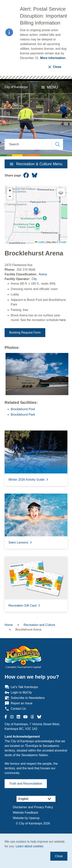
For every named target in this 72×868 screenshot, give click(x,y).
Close (59, 856)
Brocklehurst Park (23, 415)
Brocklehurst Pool (23, 409)
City (34, 279)
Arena (43, 274)
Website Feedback (26, 813)
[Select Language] (36, 799)
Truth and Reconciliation (26, 784)
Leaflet (40, 242)
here (63, 320)
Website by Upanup (26, 818)
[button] (36, 211)
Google (63, 242)
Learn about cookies (30, 846)
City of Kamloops (16, 87)
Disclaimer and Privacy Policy (33, 807)
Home (9, 625)
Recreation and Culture (39, 625)
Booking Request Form (25, 333)
